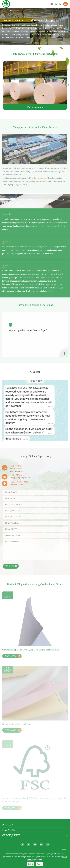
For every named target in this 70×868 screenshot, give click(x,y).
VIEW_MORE (13, 657)
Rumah (9, 11)
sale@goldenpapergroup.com (19, 478)
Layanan (9, 830)
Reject (30, 864)
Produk (17, 11)
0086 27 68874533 (15, 469)
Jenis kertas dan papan (40, 178)
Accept (39, 864)
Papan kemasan (35, 107)
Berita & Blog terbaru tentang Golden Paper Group (35, 585)
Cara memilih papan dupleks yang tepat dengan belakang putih (31, 651)
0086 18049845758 (16, 471)
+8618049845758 (15, 484)
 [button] (69, 85)
